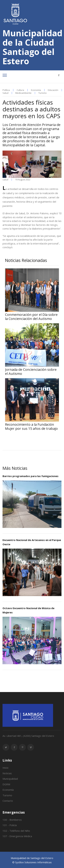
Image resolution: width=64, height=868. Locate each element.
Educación (53, 90)
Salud (5, 93)
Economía (36, 90)
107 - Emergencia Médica (17, 836)
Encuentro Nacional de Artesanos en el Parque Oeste (32, 542)
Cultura (20, 90)
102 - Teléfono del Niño (16, 831)
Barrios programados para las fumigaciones (30, 476)
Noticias (7, 773)
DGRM (6, 784)
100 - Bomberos (12, 820)
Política (6, 90)
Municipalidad (10, 779)
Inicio (5, 768)
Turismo (43, 93)
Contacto (8, 801)
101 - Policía (10, 825)
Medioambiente (23, 93)
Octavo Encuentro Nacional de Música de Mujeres (28, 610)
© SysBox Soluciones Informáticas (32, 862)
